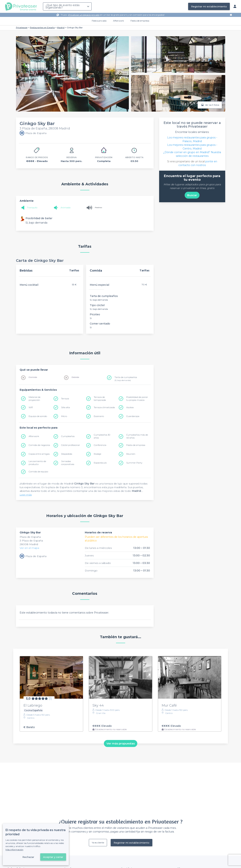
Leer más (26, 495)
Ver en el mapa (29, 548)
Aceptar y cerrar (53, 857)
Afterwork (118, 21)
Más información (14, 850)
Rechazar (28, 857)
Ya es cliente (98, 843)
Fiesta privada (99, 21)
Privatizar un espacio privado (84, 15)
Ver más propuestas (121, 743)
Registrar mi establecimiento (209, 6)
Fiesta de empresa (140, 21)
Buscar (192, 195)
